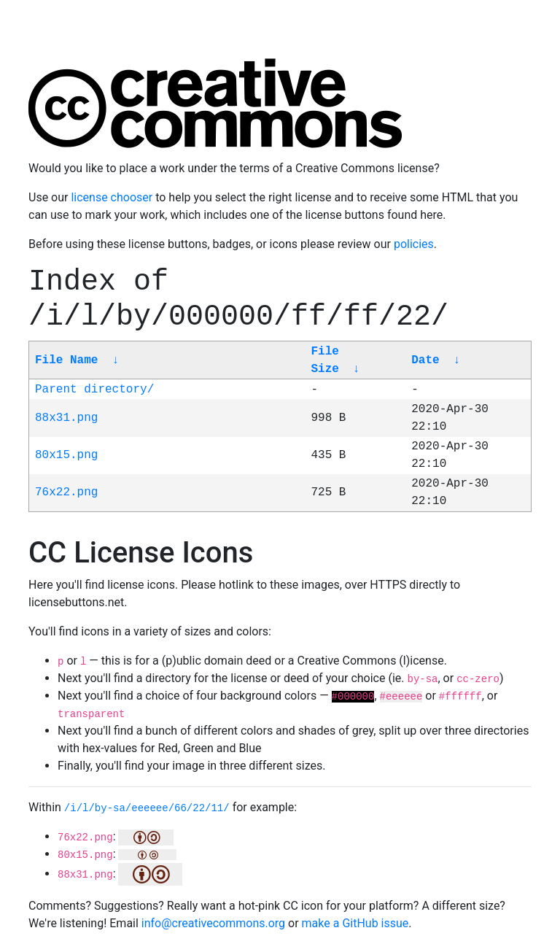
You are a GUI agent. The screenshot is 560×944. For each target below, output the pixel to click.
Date (425, 360)
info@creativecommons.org (213, 923)
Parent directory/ (94, 390)
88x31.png (66, 418)
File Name (66, 360)
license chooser (112, 197)
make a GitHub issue (355, 923)
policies (414, 244)
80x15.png (66, 455)
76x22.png (66, 492)
